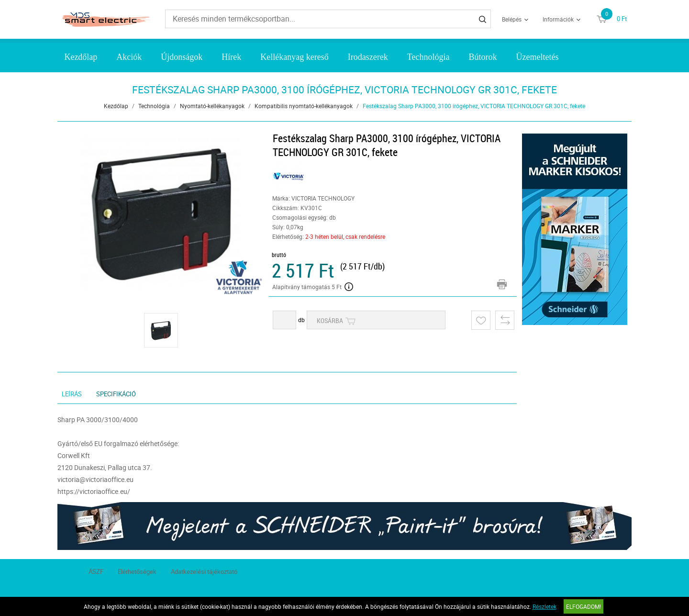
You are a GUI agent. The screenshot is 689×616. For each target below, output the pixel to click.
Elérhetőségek (137, 571)
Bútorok (483, 57)
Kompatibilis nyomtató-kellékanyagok (304, 106)
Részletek (545, 606)
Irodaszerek (368, 57)
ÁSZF (96, 571)
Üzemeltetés (537, 57)
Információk (558, 19)
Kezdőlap (81, 57)
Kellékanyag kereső (294, 57)
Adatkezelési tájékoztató (204, 571)
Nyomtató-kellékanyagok (212, 106)
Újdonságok (182, 57)
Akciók (129, 57)
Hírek (231, 57)
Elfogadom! (583, 606)
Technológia (428, 57)
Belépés (512, 19)
